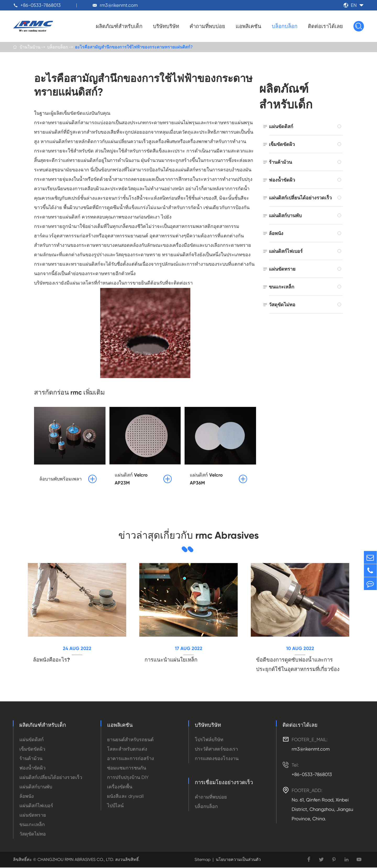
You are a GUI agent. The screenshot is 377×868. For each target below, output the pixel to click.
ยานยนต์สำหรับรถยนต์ (130, 740)
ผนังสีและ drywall (125, 797)
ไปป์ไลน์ (115, 806)
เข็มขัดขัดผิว (282, 144)
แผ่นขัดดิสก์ (281, 127)
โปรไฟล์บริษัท (209, 740)
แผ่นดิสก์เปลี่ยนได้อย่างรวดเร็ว (300, 198)
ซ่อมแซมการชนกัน (127, 768)
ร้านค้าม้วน (280, 162)
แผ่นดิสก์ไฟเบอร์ (286, 251)
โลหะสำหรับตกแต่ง (127, 749)
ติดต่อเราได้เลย (325, 26)
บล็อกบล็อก (285, 26)
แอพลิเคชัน (248, 26)
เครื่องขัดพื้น (120, 787)
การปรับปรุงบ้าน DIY (128, 778)
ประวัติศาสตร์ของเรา (216, 749)
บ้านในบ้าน (30, 47)
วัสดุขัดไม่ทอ (282, 305)
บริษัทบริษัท (166, 26)
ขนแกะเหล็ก (282, 287)
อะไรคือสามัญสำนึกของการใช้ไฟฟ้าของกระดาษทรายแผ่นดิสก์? (134, 47)
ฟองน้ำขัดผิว (282, 180)
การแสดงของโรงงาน (217, 759)
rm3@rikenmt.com (119, 5)
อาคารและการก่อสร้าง (131, 759)
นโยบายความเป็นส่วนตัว (238, 860)
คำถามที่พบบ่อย (207, 26)
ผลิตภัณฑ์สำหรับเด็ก (119, 26)
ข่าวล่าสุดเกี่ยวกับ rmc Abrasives (189, 536)
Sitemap (203, 860)
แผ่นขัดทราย (282, 269)
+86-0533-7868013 (41, 5)
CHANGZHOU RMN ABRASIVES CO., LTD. (75, 860)
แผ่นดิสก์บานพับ (285, 216)
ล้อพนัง (276, 234)
